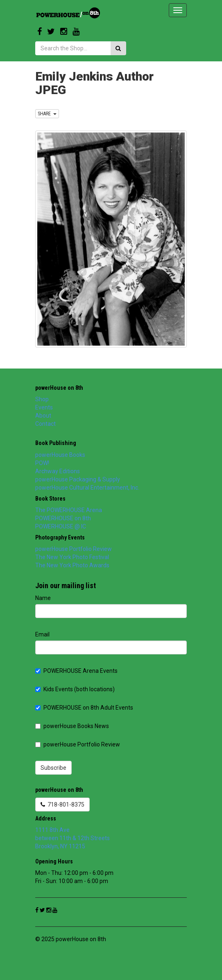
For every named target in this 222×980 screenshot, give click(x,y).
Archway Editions (58, 471)
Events (44, 407)
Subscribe (53, 768)
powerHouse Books (60, 455)
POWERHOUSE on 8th (63, 518)
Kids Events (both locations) (75, 689)
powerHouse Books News (72, 726)
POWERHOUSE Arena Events (76, 671)
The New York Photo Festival (72, 557)
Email (42, 634)
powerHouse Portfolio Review (74, 549)
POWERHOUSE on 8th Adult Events (84, 708)
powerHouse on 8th (59, 388)
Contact (45, 424)
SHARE (47, 114)
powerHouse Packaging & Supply (78, 479)
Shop (42, 399)
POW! (42, 463)
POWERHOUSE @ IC (61, 526)
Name (43, 598)
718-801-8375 (62, 805)
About (43, 416)
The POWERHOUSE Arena (69, 510)
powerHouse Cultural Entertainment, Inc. (87, 488)
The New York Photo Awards (72, 565)
